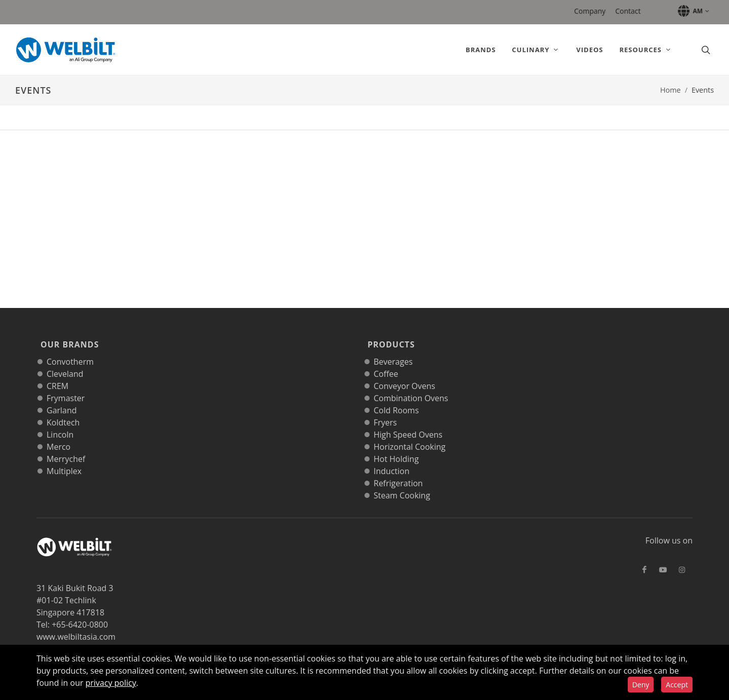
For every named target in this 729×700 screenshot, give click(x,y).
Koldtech (63, 411)
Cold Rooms (396, 399)
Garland (62, 399)
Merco (58, 436)
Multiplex (64, 460)
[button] (692, 11)
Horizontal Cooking (410, 436)
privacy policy (111, 683)
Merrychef (66, 448)
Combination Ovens (411, 387)
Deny (641, 685)
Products (389, 339)
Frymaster (66, 387)
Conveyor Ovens (404, 375)
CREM (57, 375)
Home (671, 90)
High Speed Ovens (408, 423)
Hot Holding (396, 448)
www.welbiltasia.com (76, 626)
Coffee (386, 363)
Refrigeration (398, 472)
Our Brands (68, 339)
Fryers (385, 411)
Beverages (393, 351)
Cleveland (65, 363)
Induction (392, 460)
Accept (677, 685)
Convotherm (70, 351)
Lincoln (60, 423)
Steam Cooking (402, 484)
